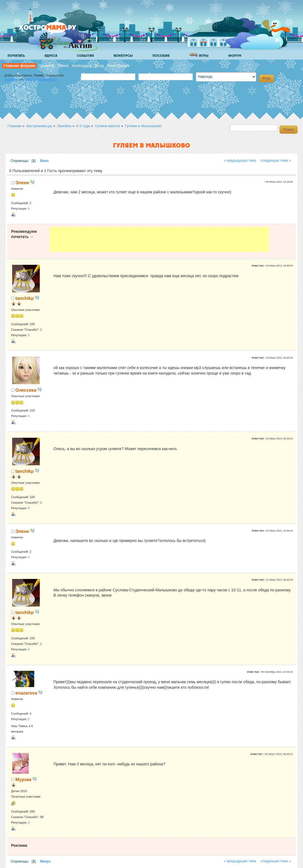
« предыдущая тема (240, 161)
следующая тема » (276, 161)
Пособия (161, 56)
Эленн (22, 183)
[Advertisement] (159, 239)
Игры (199, 55)
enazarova (26, 693)
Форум (235, 56)
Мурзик (23, 779)
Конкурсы (123, 56)
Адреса (51, 56)
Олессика (26, 390)
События (85, 56)
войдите (11, 79)
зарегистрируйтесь (41, 79)
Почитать (16, 56)
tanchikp (25, 298)
